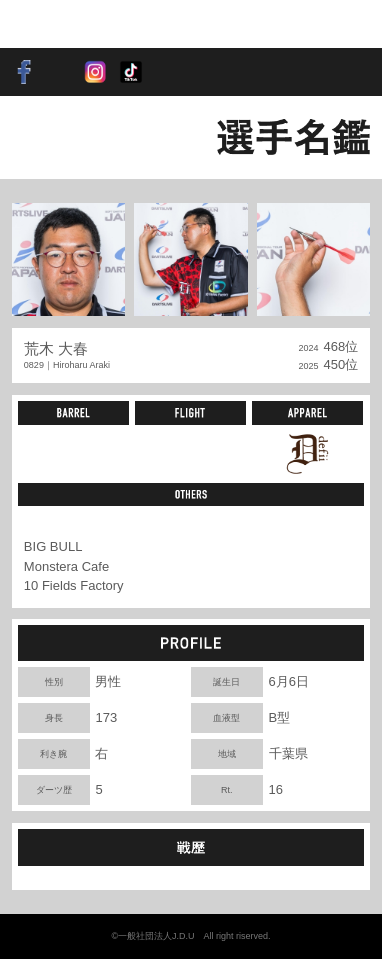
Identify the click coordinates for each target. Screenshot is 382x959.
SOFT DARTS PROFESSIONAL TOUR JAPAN (75, 24)
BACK (45, 137)
